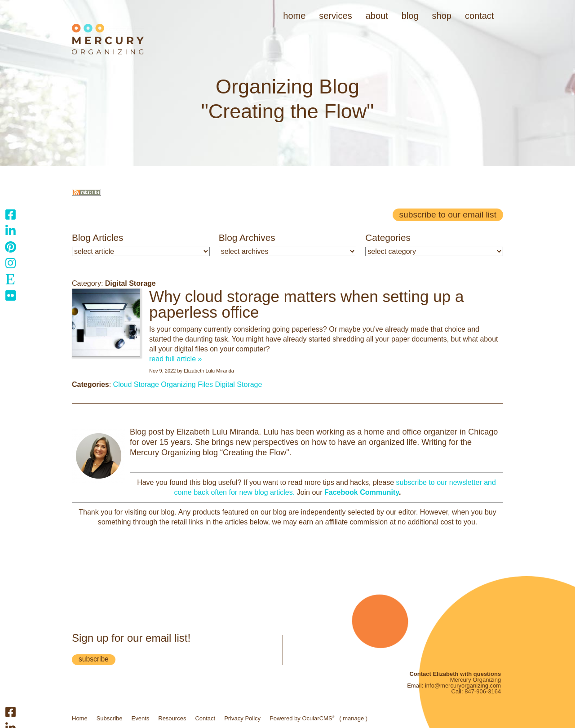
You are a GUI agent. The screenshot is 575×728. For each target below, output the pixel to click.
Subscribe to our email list (448, 215)
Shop (442, 16)
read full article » (175, 359)
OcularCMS (318, 718)
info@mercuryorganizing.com (463, 686)
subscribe (94, 659)
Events (141, 718)
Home (294, 16)
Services (335, 16)
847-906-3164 (483, 691)
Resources (172, 718)
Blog (410, 16)
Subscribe (110, 718)
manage (353, 718)
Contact (479, 16)
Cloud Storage (136, 384)
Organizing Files (187, 384)
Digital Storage (238, 384)
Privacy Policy (242, 718)
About (377, 16)
